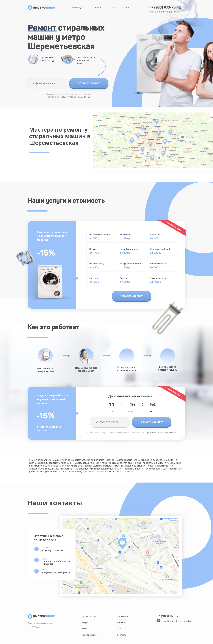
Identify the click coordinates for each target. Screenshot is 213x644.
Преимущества (79, 8)
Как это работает (90, 635)
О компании (123, 616)
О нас (114, 8)
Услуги (98, 8)
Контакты (131, 8)
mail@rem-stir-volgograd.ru (164, 12)
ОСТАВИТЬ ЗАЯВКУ (89, 83)
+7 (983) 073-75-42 (165, 7)
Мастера (121, 622)
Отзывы (121, 629)
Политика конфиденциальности (40, 623)
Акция (85, 629)
